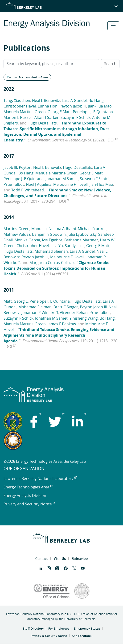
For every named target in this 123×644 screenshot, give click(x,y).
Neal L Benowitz (46, 100)
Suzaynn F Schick (75, 117)
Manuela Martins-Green (25, 112)
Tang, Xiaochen (17, 100)
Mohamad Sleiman (51, 251)
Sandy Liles (75, 246)
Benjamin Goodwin (49, 234)
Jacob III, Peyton (17, 167)
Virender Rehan (74, 313)
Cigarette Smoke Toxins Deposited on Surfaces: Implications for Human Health (56, 268)
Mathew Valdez (17, 234)
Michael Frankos (92, 229)
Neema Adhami (62, 229)
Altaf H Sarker (47, 117)
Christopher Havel (20, 106)
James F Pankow (62, 324)
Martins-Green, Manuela (25, 229)
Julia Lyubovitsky (82, 234)
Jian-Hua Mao (100, 106)
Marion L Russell (18, 117)
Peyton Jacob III (73, 106)
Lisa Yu (57, 246)
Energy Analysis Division (25, 495)
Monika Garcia (27, 240)
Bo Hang (96, 100)
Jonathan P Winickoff (40, 313)
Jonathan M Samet (62, 179)
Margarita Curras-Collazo (52, 263)
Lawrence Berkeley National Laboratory (40, 479)
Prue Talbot (14, 184)
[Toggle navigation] (113, 26)
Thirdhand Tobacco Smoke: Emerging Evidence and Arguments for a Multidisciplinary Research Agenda (59, 335)
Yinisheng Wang (84, 318)
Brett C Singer (66, 307)
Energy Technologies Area (28, 487)
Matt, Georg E (16, 301)
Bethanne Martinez (81, 240)
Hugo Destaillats (42, 123)
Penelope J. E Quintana (93, 112)
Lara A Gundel (74, 100)
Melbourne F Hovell (70, 184)
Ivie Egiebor (52, 240)
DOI (113, 140)
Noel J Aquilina (39, 184)
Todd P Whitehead (28, 190)
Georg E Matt (59, 112)
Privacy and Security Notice (29, 504)
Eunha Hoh (48, 106)
